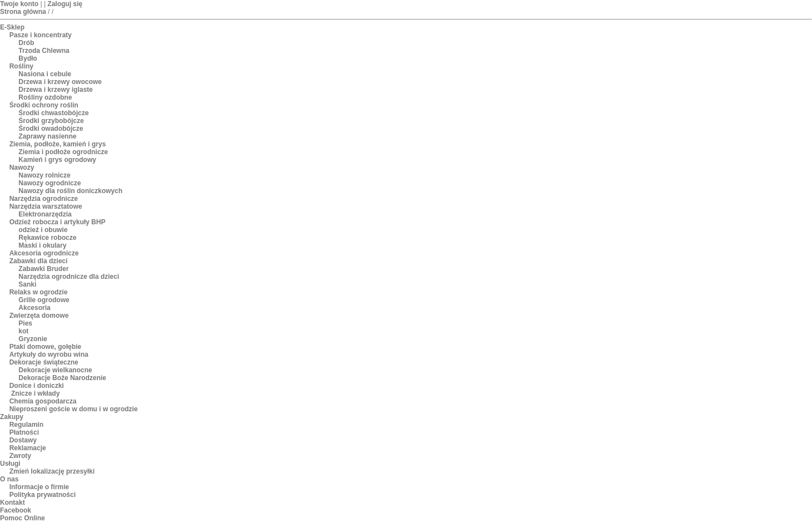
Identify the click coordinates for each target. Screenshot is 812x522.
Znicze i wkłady (35, 393)
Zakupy (12, 417)
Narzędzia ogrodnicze (44, 199)
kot (23, 331)
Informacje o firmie (39, 487)
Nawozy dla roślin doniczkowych (70, 191)
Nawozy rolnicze (44, 175)
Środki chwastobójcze (53, 113)
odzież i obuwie (43, 230)
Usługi (10, 464)
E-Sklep (12, 27)
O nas (9, 479)
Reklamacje (28, 448)
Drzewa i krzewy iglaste (55, 90)
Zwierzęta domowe (39, 316)
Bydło (28, 58)
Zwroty (20, 456)
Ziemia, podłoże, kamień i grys (58, 144)
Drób (26, 43)
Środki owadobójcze (51, 129)
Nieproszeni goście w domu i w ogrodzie (74, 409)
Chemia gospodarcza (43, 401)
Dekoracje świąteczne (44, 362)
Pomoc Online (23, 518)
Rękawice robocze (47, 238)
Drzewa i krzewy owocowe (60, 82)
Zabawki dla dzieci (39, 261)
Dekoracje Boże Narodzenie (62, 378)
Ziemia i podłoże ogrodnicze (63, 152)
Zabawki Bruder (43, 269)
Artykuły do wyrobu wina (49, 354)
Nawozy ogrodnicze (50, 183)
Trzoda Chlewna (44, 51)
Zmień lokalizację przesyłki (52, 471)
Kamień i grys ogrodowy (57, 160)
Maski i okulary (42, 245)
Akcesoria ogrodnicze (44, 253)
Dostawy (23, 440)
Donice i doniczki (37, 386)
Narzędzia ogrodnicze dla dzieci (69, 277)
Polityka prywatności (43, 495)
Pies (25, 323)
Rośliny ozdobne (45, 97)
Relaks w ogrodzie (39, 292)
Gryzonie (33, 339)
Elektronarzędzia (45, 214)
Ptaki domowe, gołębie (45, 347)
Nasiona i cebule (45, 74)
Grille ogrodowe (44, 300)
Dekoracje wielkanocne (55, 370)
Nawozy (22, 168)
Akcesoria (34, 308)
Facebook (16, 510)
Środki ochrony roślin (44, 105)
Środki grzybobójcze (51, 121)
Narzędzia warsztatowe (46, 206)
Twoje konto (19, 4)
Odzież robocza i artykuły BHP (58, 222)
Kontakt (13, 503)
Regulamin (26, 425)
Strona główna (23, 12)
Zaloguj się (65, 4)
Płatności (24, 432)
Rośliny (21, 66)
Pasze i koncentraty (41, 35)
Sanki (27, 284)
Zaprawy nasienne (47, 136)
